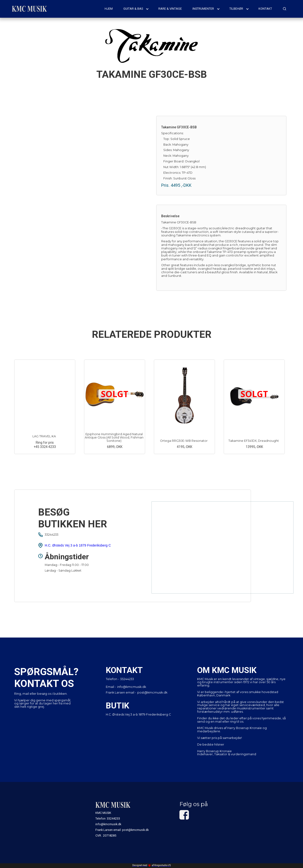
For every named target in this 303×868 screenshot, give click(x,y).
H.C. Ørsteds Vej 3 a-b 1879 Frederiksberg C (78, 545)
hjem (109, 9)
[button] (136, 9)
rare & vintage (170, 9)
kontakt (265, 9)
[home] (30, 9)
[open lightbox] (82, 181)
